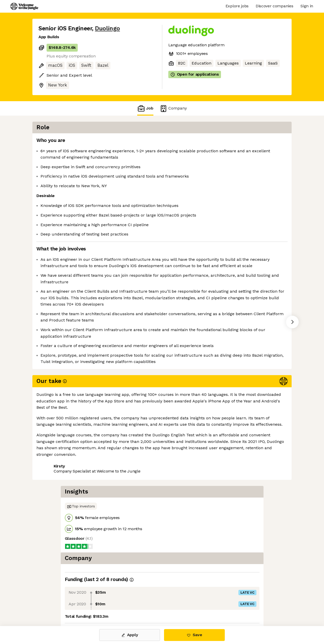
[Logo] (24, 6)
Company (173, 108)
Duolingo (107, 28)
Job (145, 108)
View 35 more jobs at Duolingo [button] (104, 472)
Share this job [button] (52, 472)
